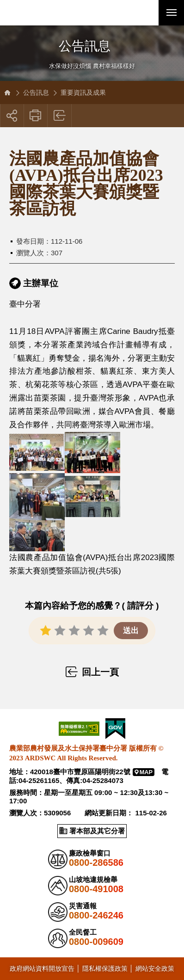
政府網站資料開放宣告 (42, 968)
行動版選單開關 (172, 14)
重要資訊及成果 (83, 92)
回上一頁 (60, 116)
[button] (146, 13)
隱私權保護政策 (105, 968)
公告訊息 (36, 92)
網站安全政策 (155, 968)
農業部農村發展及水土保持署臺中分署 (51, 13)
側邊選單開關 (92, 38)
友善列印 (36, 116)
